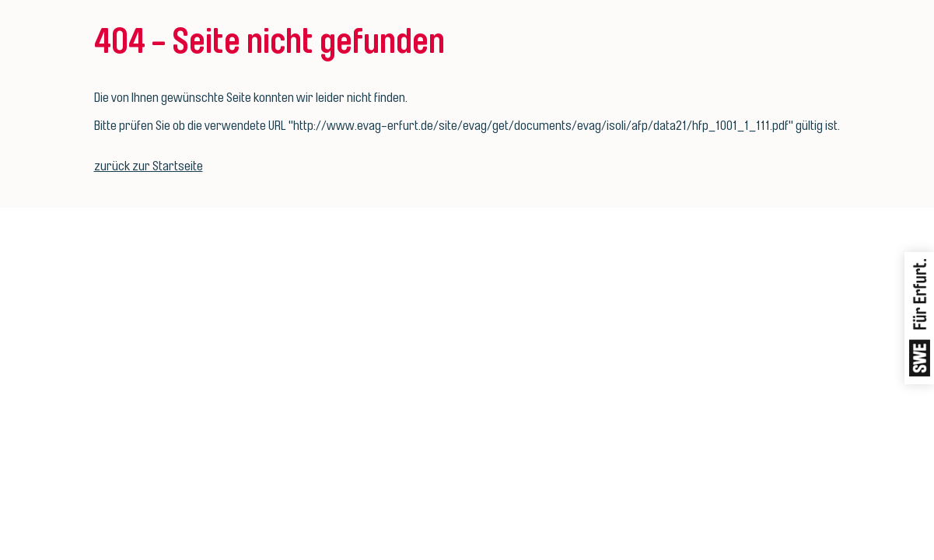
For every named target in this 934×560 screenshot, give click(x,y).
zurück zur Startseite (149, 166)
